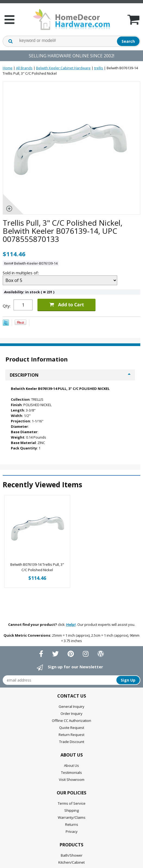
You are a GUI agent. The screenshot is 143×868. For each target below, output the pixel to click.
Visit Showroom (72, 780)
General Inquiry (71, 706)
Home (8, 68)
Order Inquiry (71, 714)
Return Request (71, 735)
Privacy (72, 831)
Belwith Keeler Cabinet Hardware (63, 68)
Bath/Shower (72, 855)
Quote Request (72, 728)
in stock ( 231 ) (29, 292)
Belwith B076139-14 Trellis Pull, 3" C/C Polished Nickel (37, 567)
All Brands (24, 68)
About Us (71, 765)
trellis (99, 68)
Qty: (7, 306)
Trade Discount (72, 742)
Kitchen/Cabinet (71, 862)
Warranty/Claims (72, 817)
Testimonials (71, 772)
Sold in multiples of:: (21, 273)
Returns (72, 824)
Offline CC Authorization (71, 721)
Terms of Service (72, 803)
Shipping (71, 810)
